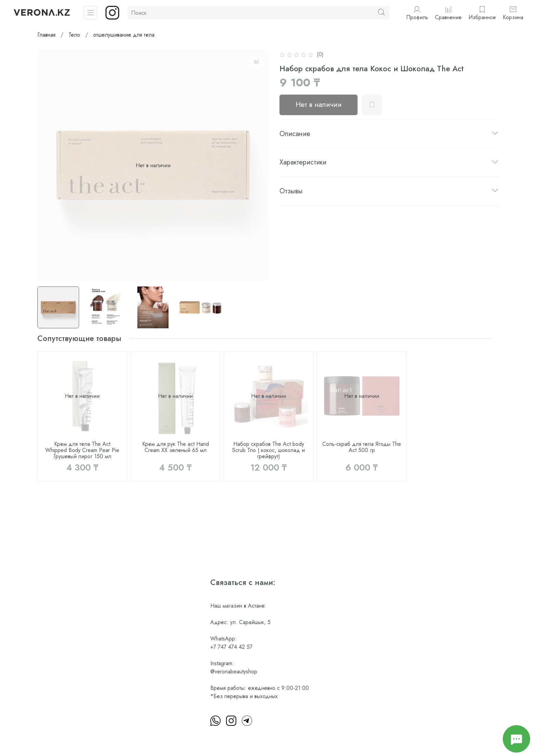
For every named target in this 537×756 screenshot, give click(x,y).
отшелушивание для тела (124, 35)
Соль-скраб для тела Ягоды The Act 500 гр (362, 447)
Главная (46, 35)
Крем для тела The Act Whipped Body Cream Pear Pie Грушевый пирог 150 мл (82, 450)
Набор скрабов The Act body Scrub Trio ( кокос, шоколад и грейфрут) (268, 450)
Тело (74, 35)
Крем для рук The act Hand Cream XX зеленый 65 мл (176, 447)
